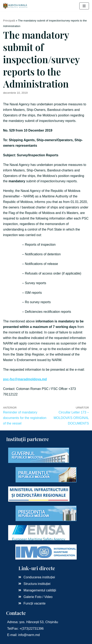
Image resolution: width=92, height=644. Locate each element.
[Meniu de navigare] (84, 6)
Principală (9, 21)
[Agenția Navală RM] (15, 6)
